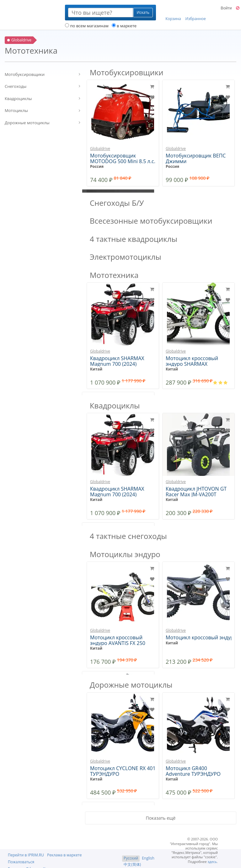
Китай (96, 369)
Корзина (173, 13)
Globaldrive (100, 149)
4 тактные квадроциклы (134, 239)
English (148, 858)
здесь (212, 862)
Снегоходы (16, 86)
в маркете (124, 26)
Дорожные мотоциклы (27, 123)
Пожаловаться (21, 862)
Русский (131, 858)
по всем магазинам (87, 26)
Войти (226, 8)
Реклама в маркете (64, 855)
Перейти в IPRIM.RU (26, 855)
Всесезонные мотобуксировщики (151, 221)
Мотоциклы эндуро (125, 554)
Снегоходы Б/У (117, 203)
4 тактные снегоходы (128, 536)
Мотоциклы (16, 110)
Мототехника (114, 275)
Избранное (196, 13)
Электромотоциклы (126, 257)
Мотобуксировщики (25, 74)
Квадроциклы (18, 99)
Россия (97, 166)
